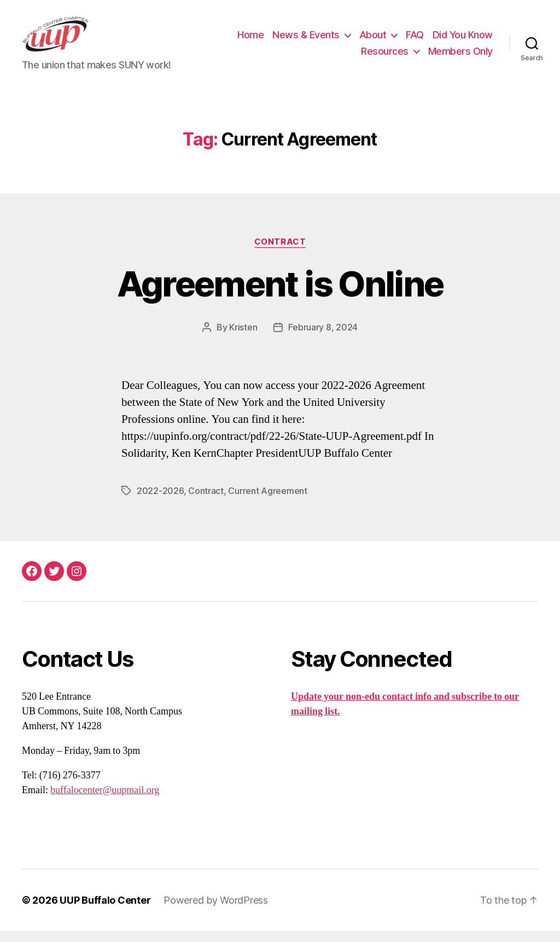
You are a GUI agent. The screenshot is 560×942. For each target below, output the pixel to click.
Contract (280, 253)
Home (250, 40)
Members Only (460, 57)
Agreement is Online (280, 295)
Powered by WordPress (216, 911)
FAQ (415, 40)
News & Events (306, 40)
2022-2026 (160, 502)
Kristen (243, 338)
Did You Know (463, 40)
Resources (385, 57)
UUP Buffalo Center (105, 911)
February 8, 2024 (323, 338)
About (373, 40)
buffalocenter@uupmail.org (105, 801)
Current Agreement (267, 502)
